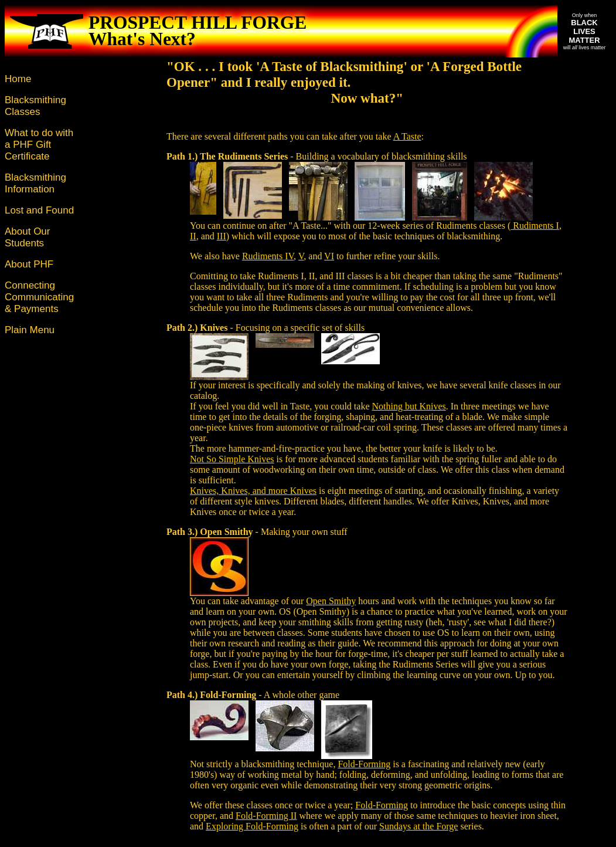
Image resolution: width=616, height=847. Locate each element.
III (222, 236)
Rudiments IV (268, 256)
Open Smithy (331, 601)
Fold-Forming (364, 764)
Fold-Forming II (266, 816)
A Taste (407, 136)
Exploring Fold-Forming (252, 826)
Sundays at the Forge (418, 826)
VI (329, 256)
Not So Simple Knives (232, 459)
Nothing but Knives (409, 406)
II (193, 236)
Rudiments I (535, 226)
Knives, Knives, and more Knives (253, 491)
